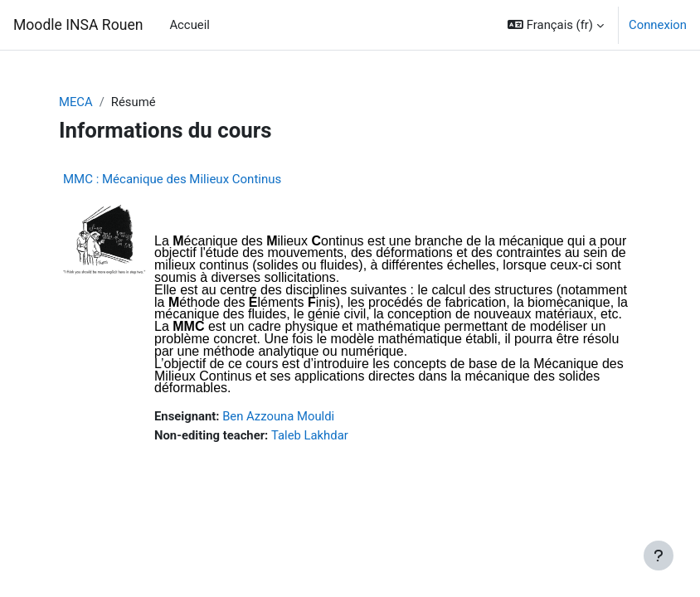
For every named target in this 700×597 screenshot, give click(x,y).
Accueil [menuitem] (189, 25)
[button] (556, 25)
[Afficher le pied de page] (659, 556)
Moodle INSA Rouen (78, 25)
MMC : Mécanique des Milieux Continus (172, 179)
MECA (76, 102)
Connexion (658, 25)
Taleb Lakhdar (310, 435)
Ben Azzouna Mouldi (278, 416)
